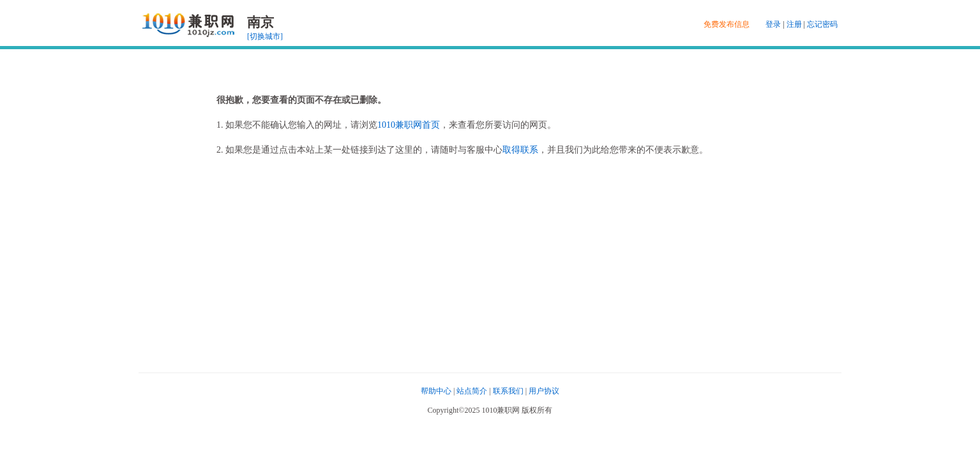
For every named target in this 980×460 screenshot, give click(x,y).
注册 (794, 24)
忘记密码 (822, 24)
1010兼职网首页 (409, 125)
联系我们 (508, 391)
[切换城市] (265, 36)
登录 (773, 24)
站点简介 (472, 391)
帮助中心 (436, 391)
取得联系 (520, 150)
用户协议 (544, 391)
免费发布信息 (727, 24)
